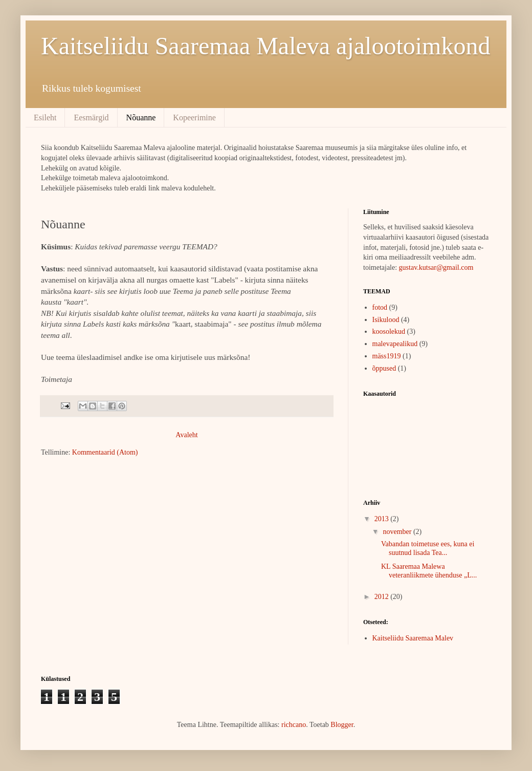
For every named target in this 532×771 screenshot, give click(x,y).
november (398, 532)
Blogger (342, 725)
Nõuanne (141, 117)
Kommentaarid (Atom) (105, 452)
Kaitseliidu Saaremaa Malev (413, 638)
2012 (383, 597)
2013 (383, 519)
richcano (294, 725)
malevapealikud (395, 344)
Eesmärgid (91, 117)
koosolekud (389, 331)
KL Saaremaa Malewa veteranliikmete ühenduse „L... (429, 571)
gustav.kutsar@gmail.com (436, 267)
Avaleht (186, 435)
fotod (380, 307)
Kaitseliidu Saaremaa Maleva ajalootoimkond (265, 46)
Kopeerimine (194, 117)
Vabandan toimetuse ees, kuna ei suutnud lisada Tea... (428, 548)
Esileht (45, 117)
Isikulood (386, 320)
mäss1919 (387, 356)
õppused (384, 368)
